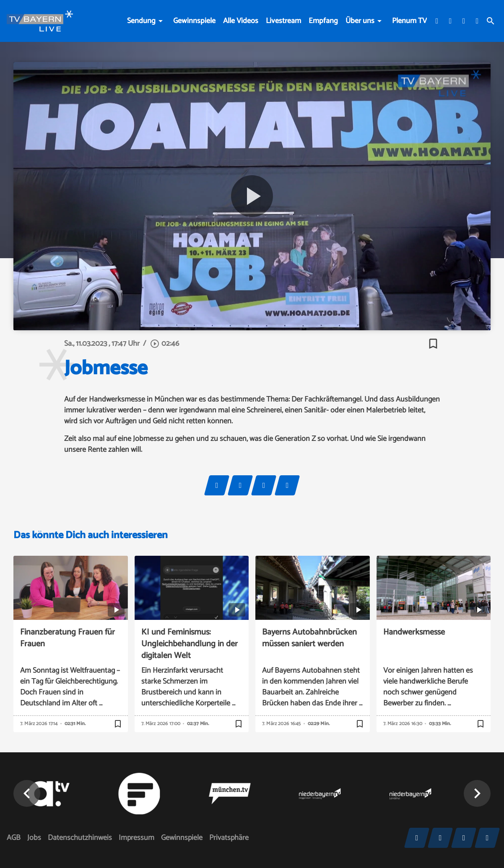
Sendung (141, 21)
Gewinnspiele (194, 21)
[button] (477, 793)
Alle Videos (241, 21)
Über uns (360, 21)
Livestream (283, 21)
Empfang (323, 21)
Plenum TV (409, 21)
